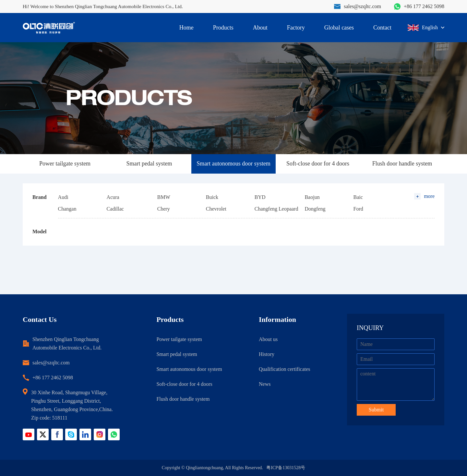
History (267, 354)
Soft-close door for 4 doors (318, 164)
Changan (67, 209)
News (265, 384)
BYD (260, 197)
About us (268, 339)
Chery (164, 209)
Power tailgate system (65, 164)
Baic (358, 197)
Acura (113, 197)
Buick (212, 197)
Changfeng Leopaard (276, 209)
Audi (63, 197)
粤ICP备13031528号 (286, 468)
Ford (358, 209)
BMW (164, 197)
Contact (382, 28)
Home (186, 28)
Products (223, 28)
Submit (376, 410)
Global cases (339, 28)
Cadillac (115, 209)
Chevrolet (216, 209)
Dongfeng (315, 209)
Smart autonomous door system (233, 164)
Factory (296, 28)
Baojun (312, 197)
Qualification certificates (285, 369)
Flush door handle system (402, 164)
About (260, 28)
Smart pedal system (149, 164)
